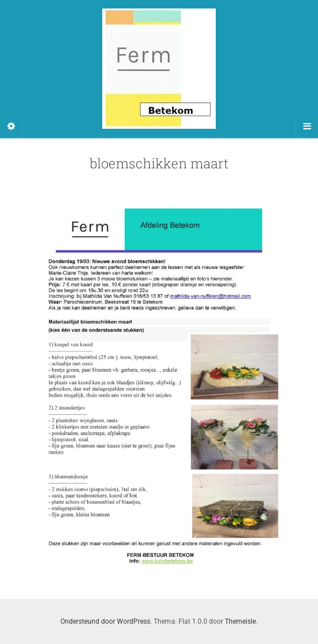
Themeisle (240, 621)
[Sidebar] (11, 127)
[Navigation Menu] (307, 127)
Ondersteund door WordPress (105, 621)
